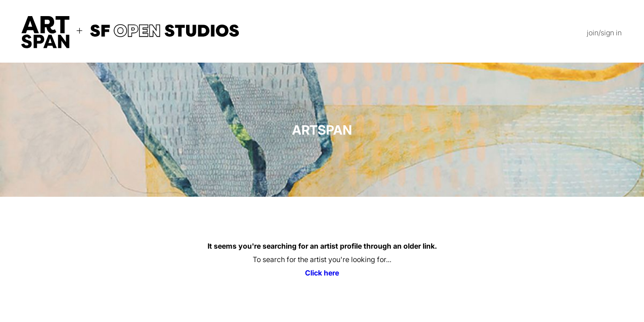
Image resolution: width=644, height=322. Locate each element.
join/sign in (604, 33)
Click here (322, 273)
